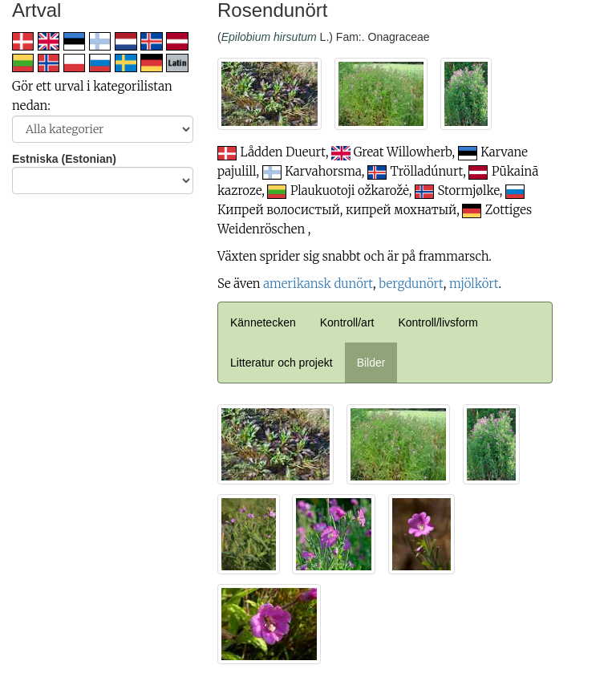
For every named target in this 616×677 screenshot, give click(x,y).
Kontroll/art (347, 322)
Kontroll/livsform (438, 322)
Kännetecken (263, 322)
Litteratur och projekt (282, 363)
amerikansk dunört (318, 284)
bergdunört (411, 284)
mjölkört (474, 284)
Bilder (371, 363)
